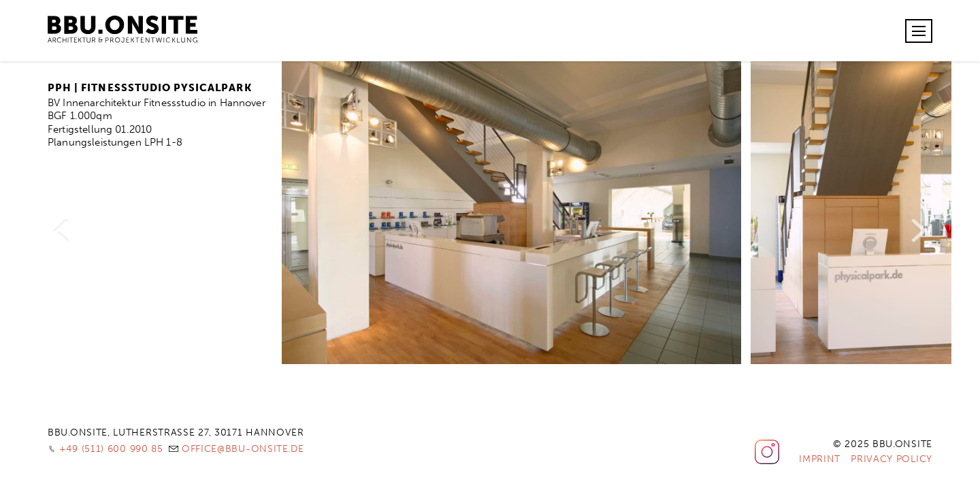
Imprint (820, 459)
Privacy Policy (892, 459)
